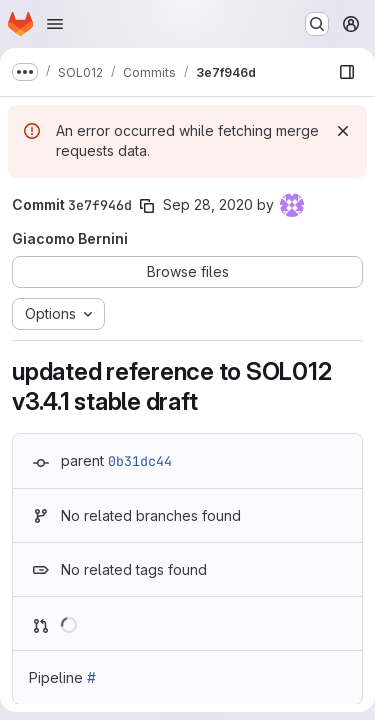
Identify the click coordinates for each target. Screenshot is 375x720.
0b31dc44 (140, 461)
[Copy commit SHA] (147, 206)
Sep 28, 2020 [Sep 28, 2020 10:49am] (208, 204)
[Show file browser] (347, 72)
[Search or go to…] (317, 24)
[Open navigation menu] (55, 24)
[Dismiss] (343, 131)
